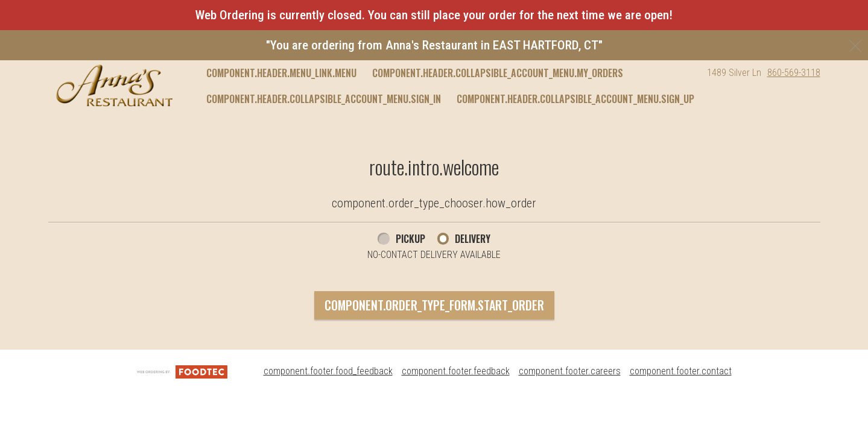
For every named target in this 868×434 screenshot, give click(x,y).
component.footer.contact (681, 371)
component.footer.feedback (456, 371)
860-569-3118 (794, 73)
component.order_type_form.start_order (434, 305)
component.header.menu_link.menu (281, 73)
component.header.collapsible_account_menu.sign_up (575, 99)
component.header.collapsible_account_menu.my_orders (498, 73)
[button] (114, 86)
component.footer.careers (570, 371)
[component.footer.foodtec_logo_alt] (182, 371)
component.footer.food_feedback (328, 371)
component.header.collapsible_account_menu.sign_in (324, 99)
